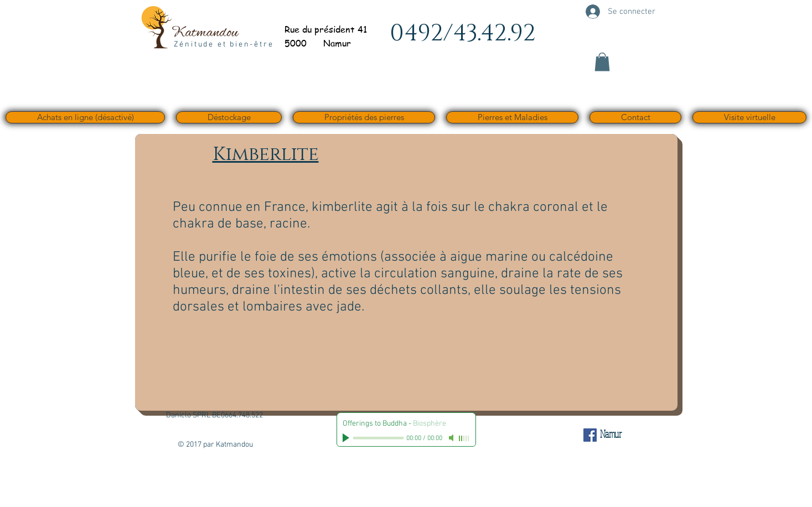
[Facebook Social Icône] (590, 435)
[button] (602, 62)
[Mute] (452, 438)
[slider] (464, 438)
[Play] (347, 438)
